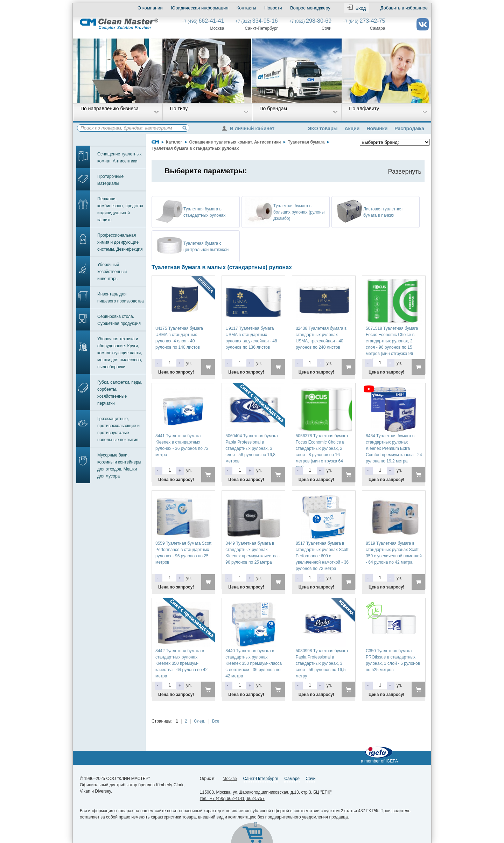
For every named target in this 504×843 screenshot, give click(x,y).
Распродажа (409, 128)
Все (216, 721)
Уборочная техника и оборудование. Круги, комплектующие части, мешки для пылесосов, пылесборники (120, 353)
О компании (150, 8)
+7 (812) (256, 21)
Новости (273, 8)
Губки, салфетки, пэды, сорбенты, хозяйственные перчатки (120, 393)
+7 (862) (310, 21)
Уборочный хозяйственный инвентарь (112, 272)
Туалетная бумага (306, 142)
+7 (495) (203, 21)
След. (199, 721)
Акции (352, 128)
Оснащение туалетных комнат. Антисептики (120, 158)
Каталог (174, 142)
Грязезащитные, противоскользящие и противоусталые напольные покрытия (118, 429)
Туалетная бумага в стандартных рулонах (195, 148)
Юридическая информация (199, 8)
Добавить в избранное (404, 8)
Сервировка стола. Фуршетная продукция (119, 320)
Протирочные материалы (110, 180)
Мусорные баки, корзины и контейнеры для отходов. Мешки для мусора (119, 466)
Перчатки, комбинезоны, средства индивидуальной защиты (120, 209)
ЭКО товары (323, 128)
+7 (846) (364, 21)
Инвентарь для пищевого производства (121, 298)
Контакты (246, 8)
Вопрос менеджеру (310, 8)
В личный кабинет (250, 128)
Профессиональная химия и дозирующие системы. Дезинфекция (120, 242)
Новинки (377, 128)
